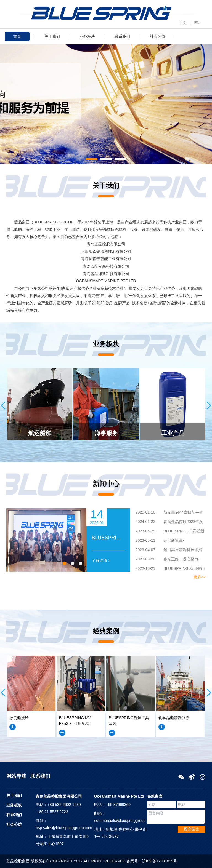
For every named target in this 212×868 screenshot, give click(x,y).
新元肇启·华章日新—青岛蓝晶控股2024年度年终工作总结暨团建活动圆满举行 (167, 513)
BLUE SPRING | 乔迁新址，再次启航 (167, 532)
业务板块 (87, 36)
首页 (17, 36)
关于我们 (52, 36)
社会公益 (158, 36)
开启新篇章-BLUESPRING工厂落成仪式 (157, 541)
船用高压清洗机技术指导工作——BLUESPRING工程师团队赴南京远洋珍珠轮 (168, 551)
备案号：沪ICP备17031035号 (152, 861)
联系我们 (122, 36)
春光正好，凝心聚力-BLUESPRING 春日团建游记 (165, 560)
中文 (183, 23)
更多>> (200, 577)
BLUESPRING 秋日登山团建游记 (168, 569)
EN (197, 23)
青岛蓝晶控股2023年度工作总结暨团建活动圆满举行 (167, 522)
